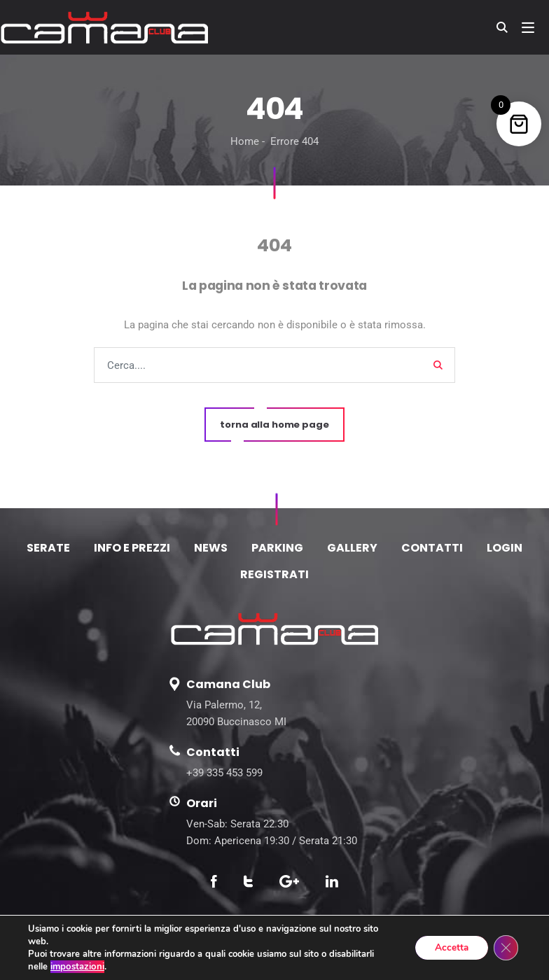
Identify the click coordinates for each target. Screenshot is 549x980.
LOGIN (505, 548)
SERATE (48, 548)
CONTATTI (432, 548)
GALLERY (352, 548)
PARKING (277, 548)
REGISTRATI (274, 574)
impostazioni (77, 967)
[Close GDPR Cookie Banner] (506, 948)
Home (245, 141)
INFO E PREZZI (132, 548)
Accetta (449, 947)
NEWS (211, 548)
